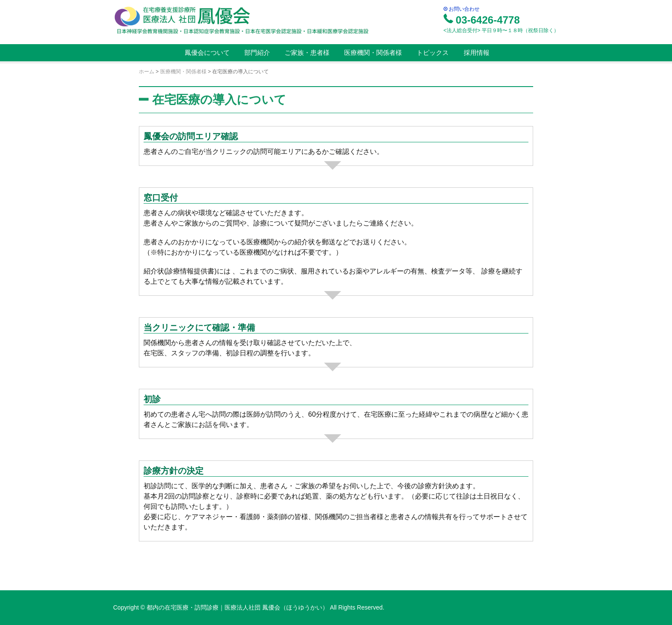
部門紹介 (256, 53)
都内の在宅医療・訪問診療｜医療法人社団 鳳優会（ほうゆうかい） (238, 607)
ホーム (147, 72)
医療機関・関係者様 (372, 53)
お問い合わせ (462, 9)
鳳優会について (206, 53)
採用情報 (475, 53)
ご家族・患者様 (306, 53)
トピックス (432, 53)
